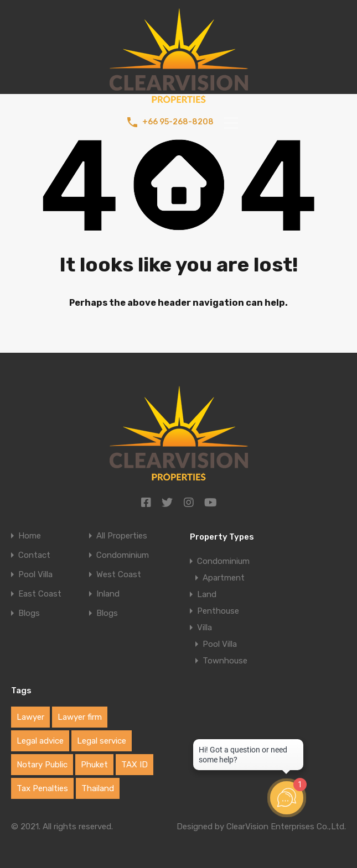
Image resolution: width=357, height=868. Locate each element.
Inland (108, 594)
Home (30, 536)
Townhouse (225, 661)
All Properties (122, 536)
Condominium (123, 555)
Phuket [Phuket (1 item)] (94, 765)
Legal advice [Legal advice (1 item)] (40, 741)
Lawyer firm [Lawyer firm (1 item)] (80, 717)
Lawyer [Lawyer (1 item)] (30, 717)
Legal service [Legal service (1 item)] (102, 741)
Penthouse (218, 611)
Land (207, 594)
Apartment (224, 578)
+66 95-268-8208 (178, 122)
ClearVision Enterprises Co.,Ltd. (286, 827)
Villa (205, 628)
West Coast (119, 575)
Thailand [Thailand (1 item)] (98, 788)
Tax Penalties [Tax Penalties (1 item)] (42, 788)
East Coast (40, 594)
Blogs (29, 613)
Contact (34, 555)
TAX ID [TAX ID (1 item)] (134, 765)
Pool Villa (35, 575)
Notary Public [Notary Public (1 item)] (42, 765)
